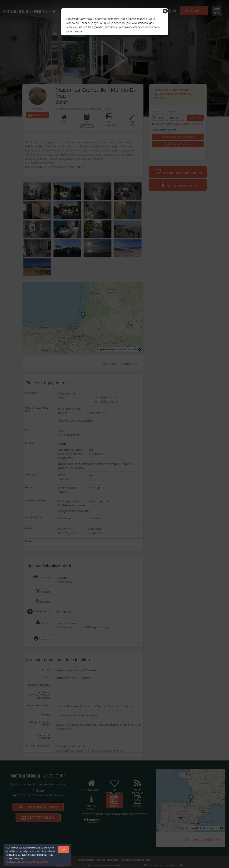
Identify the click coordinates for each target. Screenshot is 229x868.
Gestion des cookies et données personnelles (27, 862)
